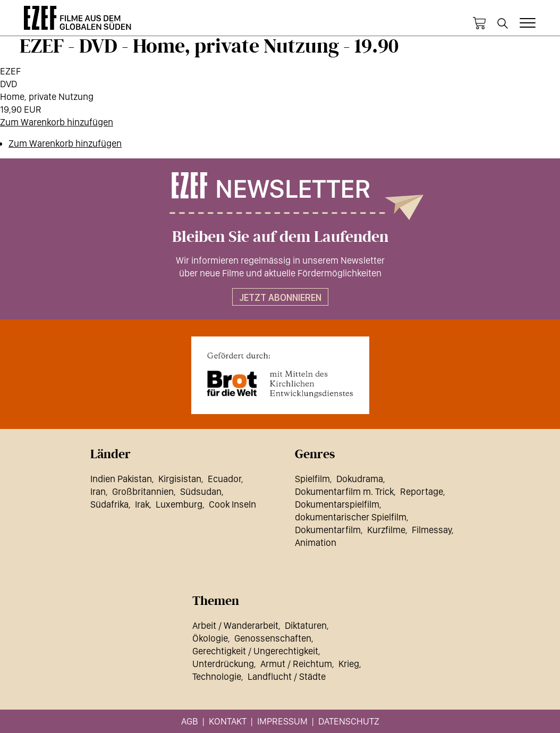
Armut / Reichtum (296, 664)
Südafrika (109, 504)
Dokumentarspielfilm (337, 504)
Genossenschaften (273, 638)
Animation (316, 542)
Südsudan (201, 491)
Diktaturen (306, 625)
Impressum (282, 721)
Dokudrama (360, 479)
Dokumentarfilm (328, 530)
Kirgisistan (180, 479)
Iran (98, 491)
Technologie (217, 676)
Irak (142, 504)
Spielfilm (312, 479)
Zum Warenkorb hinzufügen (57, 122)
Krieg (349, 664)
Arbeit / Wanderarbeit (235, 625)
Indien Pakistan (121, 479)
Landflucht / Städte (287, 676)
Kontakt (228, 721)
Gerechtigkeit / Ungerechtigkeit (255, 651)
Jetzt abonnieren (280, 297)
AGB (190, 721)
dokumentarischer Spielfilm (351, 517)
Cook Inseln (232, 504)
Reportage (422, 491)
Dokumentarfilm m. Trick (344, 491)
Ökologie (210, 638)
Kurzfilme (386, 530)
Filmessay (432, 530)
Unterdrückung (223, 664)
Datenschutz (349, 721)
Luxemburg (179, 504)
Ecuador (224, 479)
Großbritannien (143, 491)
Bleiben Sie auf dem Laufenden (280, 237)
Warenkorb (479, 23)
